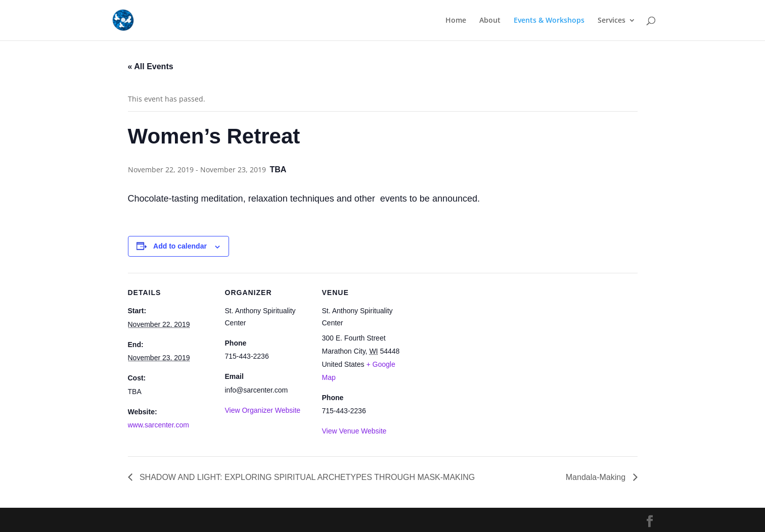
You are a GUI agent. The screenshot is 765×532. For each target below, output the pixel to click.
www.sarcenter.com (159, 425)
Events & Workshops (549, 21)
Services (612, 21)
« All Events (151, 66)
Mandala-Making (597, 477)
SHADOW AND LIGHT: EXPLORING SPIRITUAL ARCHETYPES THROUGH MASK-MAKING (306, 477)
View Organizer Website (263, 410)
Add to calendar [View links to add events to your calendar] (180, 246)
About (490, 21)
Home (456, 21)
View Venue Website (354, 431)
